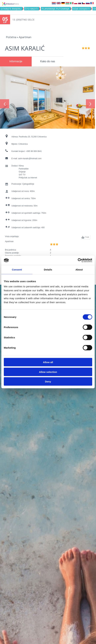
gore (83, 235)
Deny (48, 382)
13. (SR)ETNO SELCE (23, 20)
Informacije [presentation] (16, 61)
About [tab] (79, 269)
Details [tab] (48, 269)
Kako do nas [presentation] (48, 61)
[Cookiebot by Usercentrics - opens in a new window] (78, 260)
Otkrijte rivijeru (11, 9)
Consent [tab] (17, 269)
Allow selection (48, 372)
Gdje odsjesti (81, 9)
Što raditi (31, 9)
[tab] (16, 62)
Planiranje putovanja (55, 9)
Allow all (48, 362)
